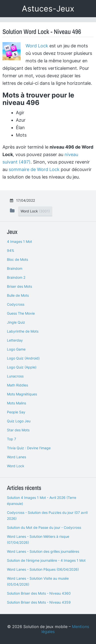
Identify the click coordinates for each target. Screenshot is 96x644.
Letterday (15, 340)
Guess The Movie (21, 313)
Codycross (16, 304)
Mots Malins (16, 403)
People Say (16, 412)
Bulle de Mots (18, 295)
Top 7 (12, 439)
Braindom (15, 268)
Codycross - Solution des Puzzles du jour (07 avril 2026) (47, 515)
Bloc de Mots (17, 259)
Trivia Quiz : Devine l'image (29, 448)
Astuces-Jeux (48, 9)
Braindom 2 (16, 277)
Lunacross (15, 376)
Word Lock (37, 46)
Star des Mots (18, 430)
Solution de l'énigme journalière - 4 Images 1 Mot (46, 560)
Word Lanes (16, 457)
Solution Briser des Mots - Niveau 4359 (39, 602)
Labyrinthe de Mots (23, 331)
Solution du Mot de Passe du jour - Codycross (44, 527)
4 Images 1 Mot (19, 241)
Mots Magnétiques (22, 394)
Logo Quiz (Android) (23, 358)
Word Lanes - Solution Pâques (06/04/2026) (43, 569)
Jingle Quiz (16, 322)
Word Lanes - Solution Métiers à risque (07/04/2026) (38, 539)
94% (11, 250)
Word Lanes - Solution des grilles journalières (43, 551)
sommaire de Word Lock (34, 169)
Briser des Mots (19, 286)
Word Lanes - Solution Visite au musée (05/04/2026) (38, 581)
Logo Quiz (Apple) (22, 367)
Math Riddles (17, 385)
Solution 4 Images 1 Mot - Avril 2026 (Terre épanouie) (42, 501)
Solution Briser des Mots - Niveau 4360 (39, 593)
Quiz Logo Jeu (19, 421)
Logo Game (16, 349)
